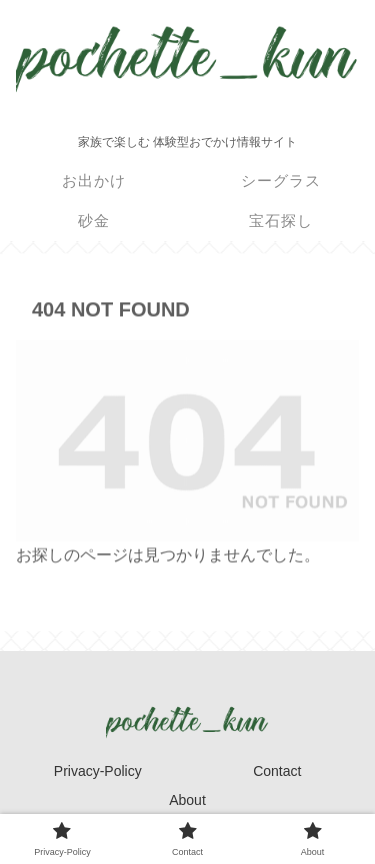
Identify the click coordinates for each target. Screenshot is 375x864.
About (187, 800)
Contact (277, 771)
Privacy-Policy (98, 771)
